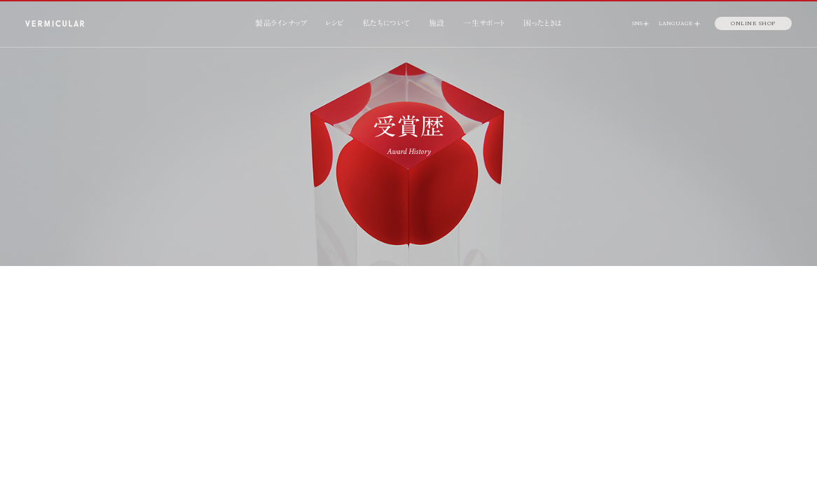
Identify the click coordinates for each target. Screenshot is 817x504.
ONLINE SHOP (753, 23)
